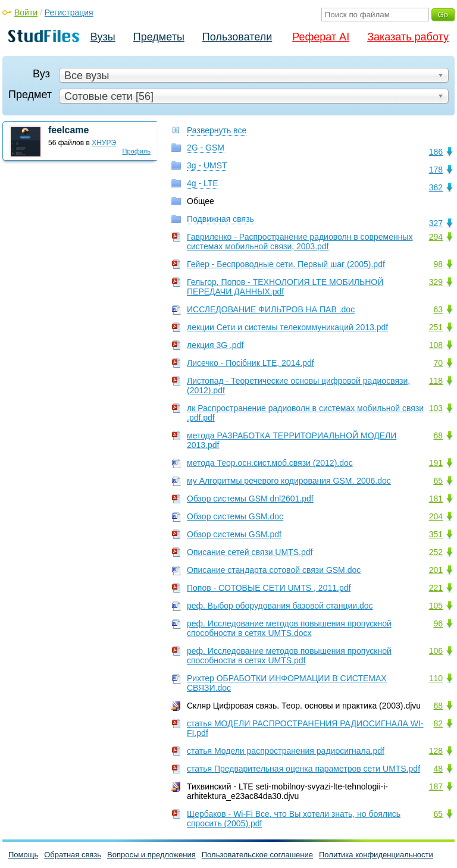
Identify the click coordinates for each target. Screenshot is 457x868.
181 (436, 499)
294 (436, 237)
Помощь (23, 855)
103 (436, 408)
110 (436, 678)
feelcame (69, 130)
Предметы (159, 37)
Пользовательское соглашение (257, 855)
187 (436, 786)
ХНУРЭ (104, 143)
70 (438, 363)
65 (438, 481)
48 (438, 769)
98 (438, 264)
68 (438, 435)
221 (436, 588)
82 (438, 723)
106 (436, 651)
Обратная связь (73, 855)
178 (436, 170)
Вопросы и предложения (151, 855)
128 (436, 751)
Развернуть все (217, 130)
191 (436, 463)
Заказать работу (408, 37)
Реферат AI (321, 37)
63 (438, 309)
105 (436, 606)
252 (436, 552)
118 (436, 381)
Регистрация (69, 12)
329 (436, 282)
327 (436, 223)
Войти (26, 12)
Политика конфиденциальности (376, 855)
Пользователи (237, 37)
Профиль (137, 151)
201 (436, 570)
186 (436, 152)
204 (436, 516)
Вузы (103, 37)
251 (436, 327)
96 (438, 623)
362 (436, 187)
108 (436, 345)
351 (436, 534)
